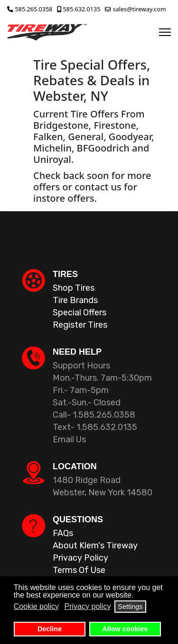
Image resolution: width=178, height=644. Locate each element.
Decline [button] (50, 629)
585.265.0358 (34, 9)
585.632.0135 (82, 9)
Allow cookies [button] (125, 629)
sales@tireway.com (140, 9)
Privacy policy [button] (88, 606)
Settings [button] (130, 607)
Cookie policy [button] (36, 606)
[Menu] (165, 32)
